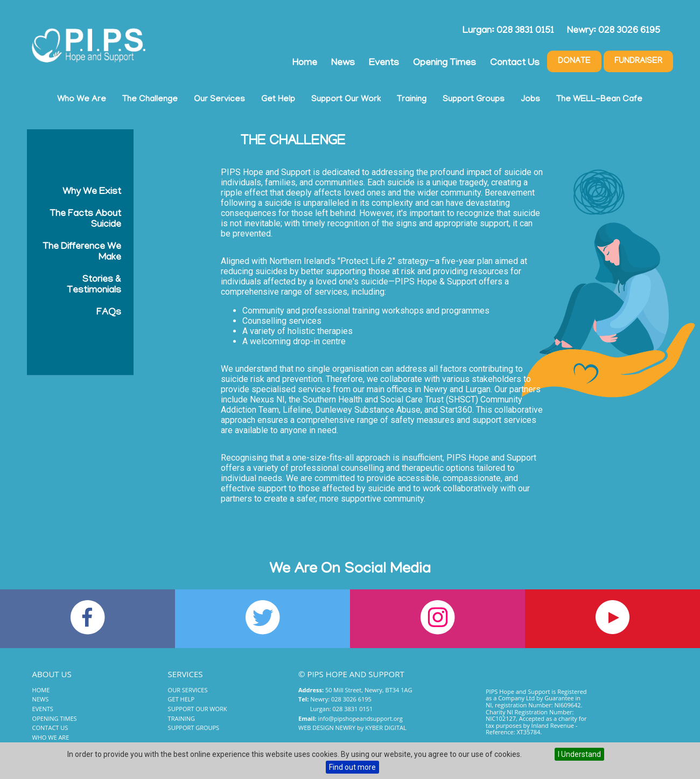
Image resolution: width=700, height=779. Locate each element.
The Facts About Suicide (85, 220)
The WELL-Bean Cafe (599, 100)
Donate (574, 61)
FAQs (109, 313)
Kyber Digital (386, 728)
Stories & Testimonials (94, 286)
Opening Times (444, 64)
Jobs (530, 100)
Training (412, 100)
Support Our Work (346, 100)
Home (305, 64)
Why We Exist (92, 192)
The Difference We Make (82, 253)
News (343, 64)
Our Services (219, 100)
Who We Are (82, 100)
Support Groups (474, 100)
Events (384, 64)
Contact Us (515, 64)
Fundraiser (638, 61)
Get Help (278, 100)
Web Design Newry (327, 728)
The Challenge (150, 100)
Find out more (352, 767)
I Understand (579, 754)
